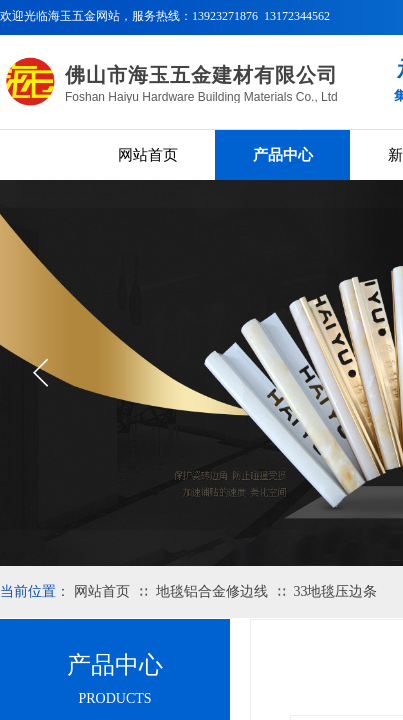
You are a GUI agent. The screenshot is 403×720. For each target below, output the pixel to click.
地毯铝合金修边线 (212, 591)
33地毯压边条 (335, 591)
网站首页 (148, 155)
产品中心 (283, 155)
